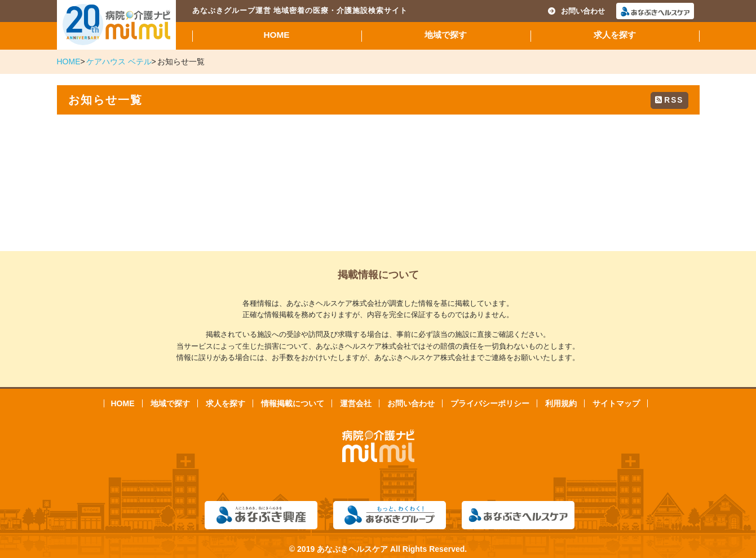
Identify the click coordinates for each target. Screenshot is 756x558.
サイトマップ (616, 403)
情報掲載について (293, 403)
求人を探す (615, 35)
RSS (669, 100)
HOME (276, 35)
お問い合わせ (576, 11)
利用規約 (561, 403)
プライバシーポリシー (490, 403)
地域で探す (446, 35)
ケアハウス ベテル (119, 61)
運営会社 (356, 403)
